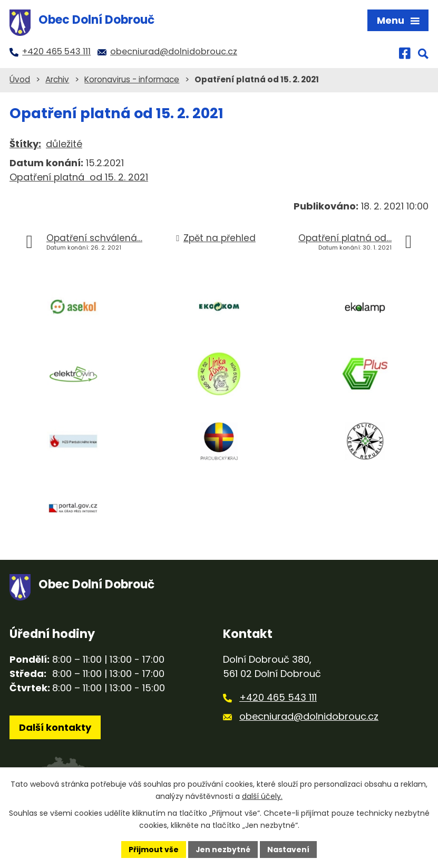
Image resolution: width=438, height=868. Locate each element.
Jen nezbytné (223, 849)
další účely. (262, 796)
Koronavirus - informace (132, 79)
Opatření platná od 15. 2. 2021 (79, 177)
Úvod (20, 79)
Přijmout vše (154, 849)
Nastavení (289, 849)
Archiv (57, 79)
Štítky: (25, 144)
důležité (64, 144)
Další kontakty (55, 728)
